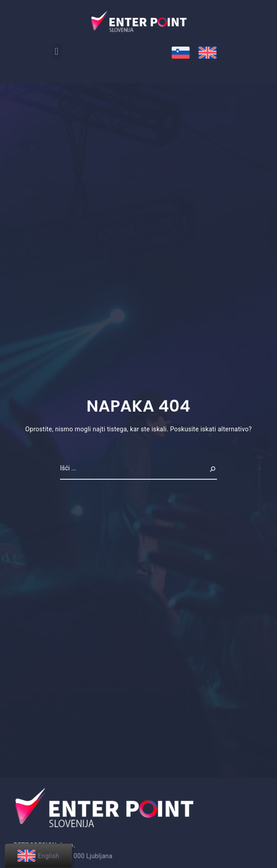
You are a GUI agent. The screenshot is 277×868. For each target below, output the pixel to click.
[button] (57, 51)
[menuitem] (181, 53)
